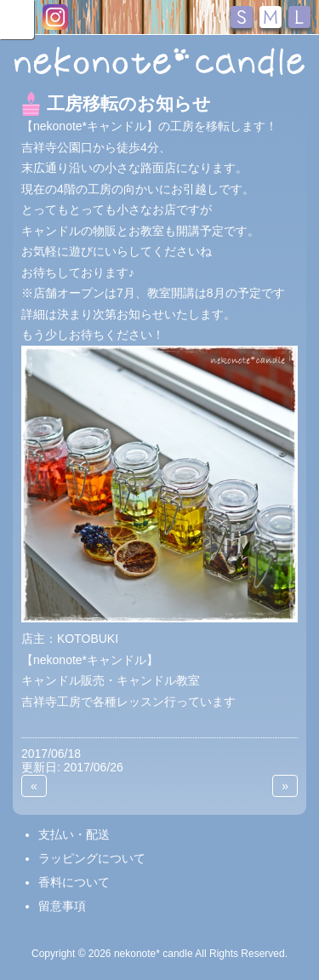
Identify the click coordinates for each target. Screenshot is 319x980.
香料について (74, 882)
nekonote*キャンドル (159, 63)
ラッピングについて (92, 858)
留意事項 (62, 906)
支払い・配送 (74, 834)
